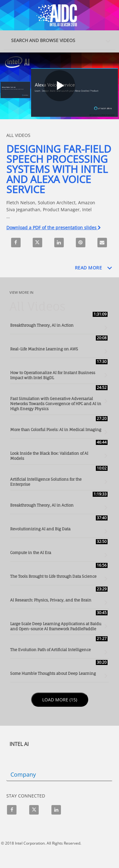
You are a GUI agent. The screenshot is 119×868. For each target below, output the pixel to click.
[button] (61, 39)
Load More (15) (60, 699)
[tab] (60, 40)
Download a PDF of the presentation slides (54, 228)
